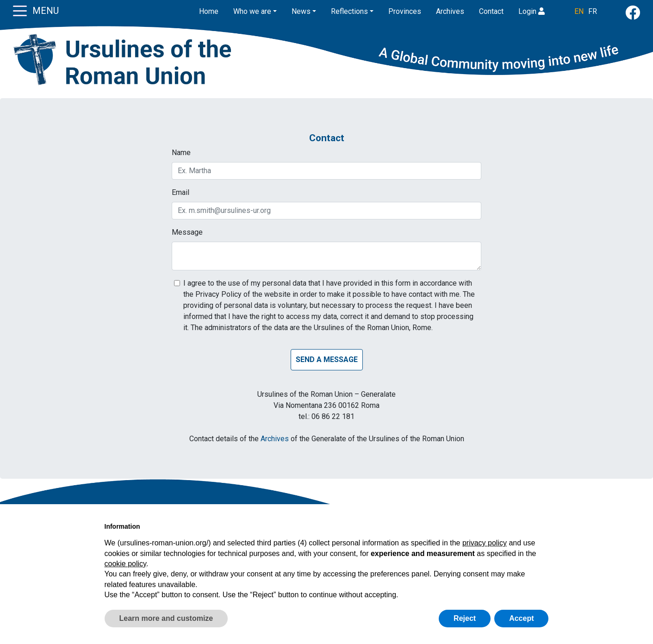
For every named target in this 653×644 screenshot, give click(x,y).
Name (181, 153)
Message (187, 232)
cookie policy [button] (125, 564)
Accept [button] (521, 618)
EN (579, 11)
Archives (450, 11)
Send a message (327, 360)
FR (593, 11)
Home (209, 11)
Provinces (405, 11)
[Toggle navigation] (20, 10)
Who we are (252, 11)
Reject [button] (465, 618)
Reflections (349, 11)
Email (180, 192)
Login (532, 11)
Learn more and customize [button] (166, 618)
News (301, 11)
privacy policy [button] (485, 543)
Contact (491, 11)
